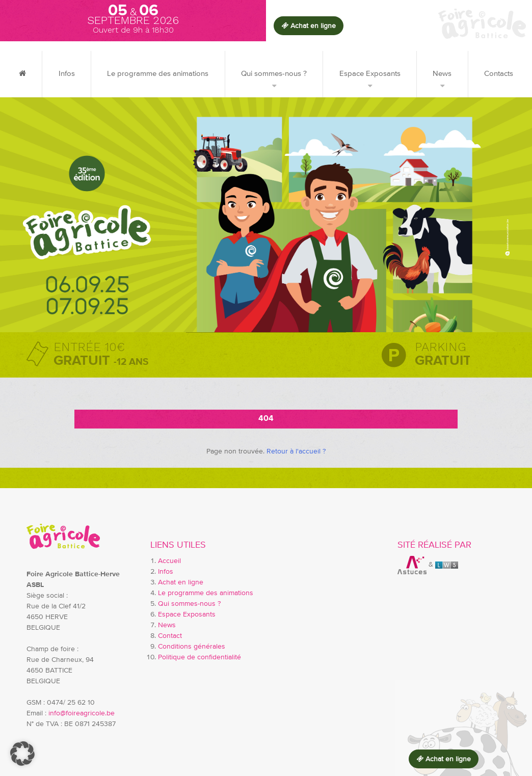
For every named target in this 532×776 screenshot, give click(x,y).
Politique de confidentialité (199, 657)
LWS (447, 565)
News (442, 74)
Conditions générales (192, 647)
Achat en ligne (181, 582)
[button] (22, 754)
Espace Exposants (370, 74)
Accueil (169, 561)
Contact (170, 636)
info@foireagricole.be (82, 713)
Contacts (499, 74)
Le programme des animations (158, 74)
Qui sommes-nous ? (274, 74)
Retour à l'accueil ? (296, 451)
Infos (67, 74)
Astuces (412, 565)
